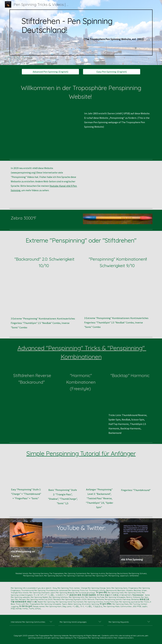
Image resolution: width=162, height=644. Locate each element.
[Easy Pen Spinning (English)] (112, 72)
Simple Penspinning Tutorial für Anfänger (81, 453)
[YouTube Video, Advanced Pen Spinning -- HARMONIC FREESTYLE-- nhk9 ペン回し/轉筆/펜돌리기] (81, 411)
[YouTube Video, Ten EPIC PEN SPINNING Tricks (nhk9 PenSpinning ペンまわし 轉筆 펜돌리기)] (44, 132)
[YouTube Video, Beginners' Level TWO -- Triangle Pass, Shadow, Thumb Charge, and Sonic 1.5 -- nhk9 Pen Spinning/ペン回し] (63, 476)
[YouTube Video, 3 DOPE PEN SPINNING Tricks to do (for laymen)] (118, 294)
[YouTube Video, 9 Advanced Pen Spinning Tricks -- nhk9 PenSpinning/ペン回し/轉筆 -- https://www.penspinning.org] (118, 184)
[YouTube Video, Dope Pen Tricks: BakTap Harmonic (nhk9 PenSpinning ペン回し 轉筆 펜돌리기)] (130, 398)
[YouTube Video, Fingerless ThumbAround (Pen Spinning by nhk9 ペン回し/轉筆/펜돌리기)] (136, 476)
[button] (51, 622)
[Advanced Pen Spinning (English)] (50, 72)
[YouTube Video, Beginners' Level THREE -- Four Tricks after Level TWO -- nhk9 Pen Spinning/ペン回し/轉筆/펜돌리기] (99, 476)
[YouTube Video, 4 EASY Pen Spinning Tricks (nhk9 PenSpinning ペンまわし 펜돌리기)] (26, 476)
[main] (81, 33)
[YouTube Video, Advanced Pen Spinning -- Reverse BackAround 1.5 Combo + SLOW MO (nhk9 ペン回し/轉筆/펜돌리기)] (32, 404)
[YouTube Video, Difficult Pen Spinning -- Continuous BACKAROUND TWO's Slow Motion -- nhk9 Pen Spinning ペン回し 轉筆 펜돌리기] (44, 294)
